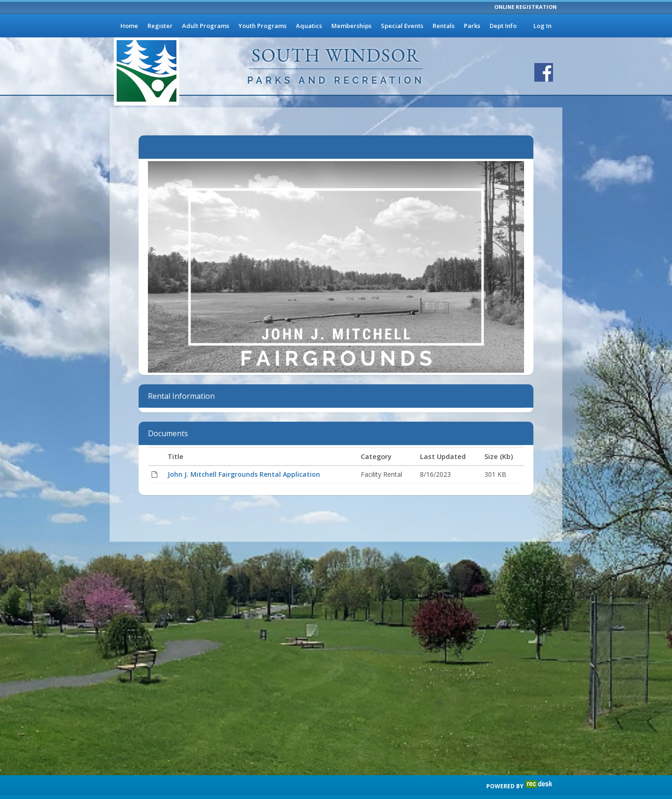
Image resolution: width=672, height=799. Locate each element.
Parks (472, 26)
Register (160, 26)
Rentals (444, 26)
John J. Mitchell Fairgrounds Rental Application (244, 474)
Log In (542, 26)
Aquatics (309, 26)
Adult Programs (206, 26)
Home (129, 26)
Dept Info (503, 26)
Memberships (351, 26)
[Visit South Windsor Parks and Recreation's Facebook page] (544, 72)
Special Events (402, 26)
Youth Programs (262, 26)
